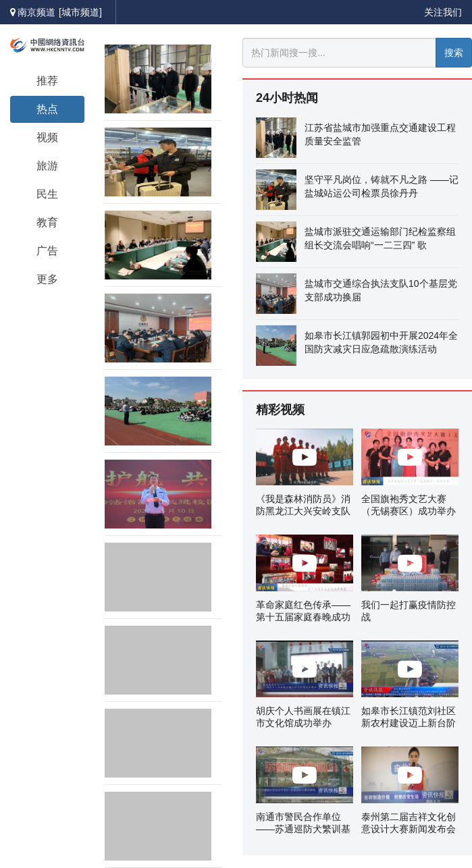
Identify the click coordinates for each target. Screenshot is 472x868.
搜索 (454, 53)
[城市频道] (80, 12)
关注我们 (443, 12)
